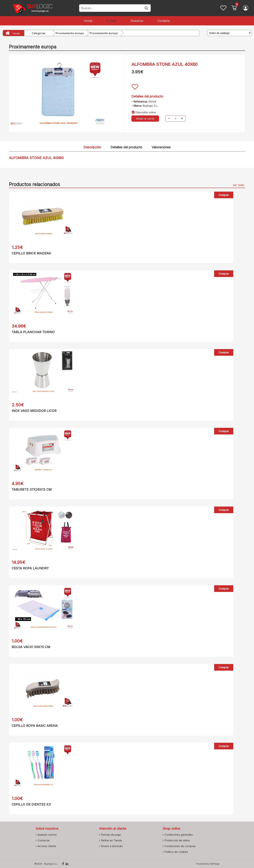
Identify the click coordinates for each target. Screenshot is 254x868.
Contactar (44, 840)
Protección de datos (177, 840)
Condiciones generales (179, 835)
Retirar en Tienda (111, 840)
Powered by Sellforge (208, 864)
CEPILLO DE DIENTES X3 (31, 804)
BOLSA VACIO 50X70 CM (31, 647)
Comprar (224, 195)
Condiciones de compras (180, 846)
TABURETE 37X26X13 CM (32, 489)
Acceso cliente (47, 846)
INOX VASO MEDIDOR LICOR (34, 411)
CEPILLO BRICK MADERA (31, 253)
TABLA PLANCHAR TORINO (33, 332)
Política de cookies (176, 852)
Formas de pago (111, 835)
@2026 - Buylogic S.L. (46, 864)
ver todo (238, 185)
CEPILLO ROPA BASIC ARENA (35, 726)
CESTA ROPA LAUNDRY (30, 568)
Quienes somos (47, 835)
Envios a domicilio (112, 846)
